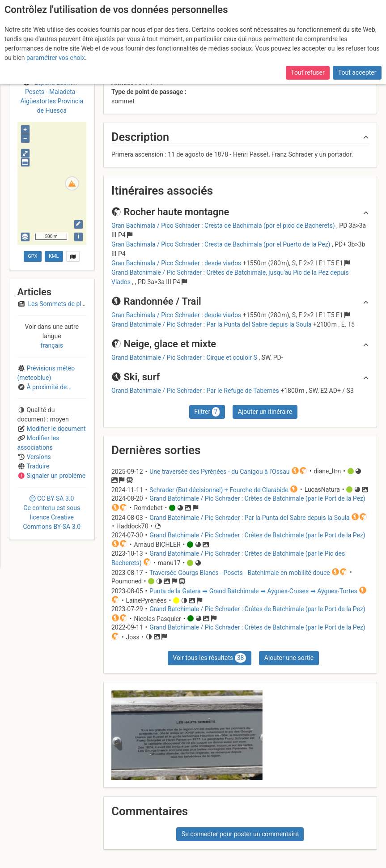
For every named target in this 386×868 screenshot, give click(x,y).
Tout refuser (308, 72)
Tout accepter (357, 72)
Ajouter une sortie (289, 658)
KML (54, 256)
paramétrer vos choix (56, 58)
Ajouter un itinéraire (265, 412)
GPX (32, 256)
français (52, 345)
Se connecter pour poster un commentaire (240, 834)
